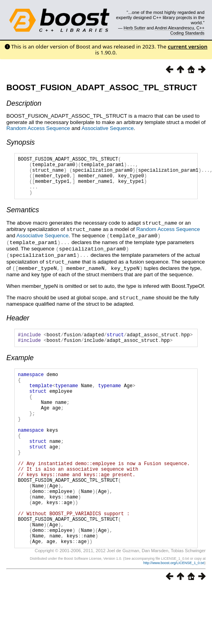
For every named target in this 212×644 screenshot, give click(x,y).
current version (188, 47)
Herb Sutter (135, 28)
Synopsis (20, 142)
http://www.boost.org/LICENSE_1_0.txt (174, 607)
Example (20, 365)
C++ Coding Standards (187, 30)
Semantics (23, 218)
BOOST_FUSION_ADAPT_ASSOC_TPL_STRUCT (102, 87)
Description (24, 103)
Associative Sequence (108, 128)
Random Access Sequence (38, 128)
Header (18, 323)
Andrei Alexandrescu (174, 28)
